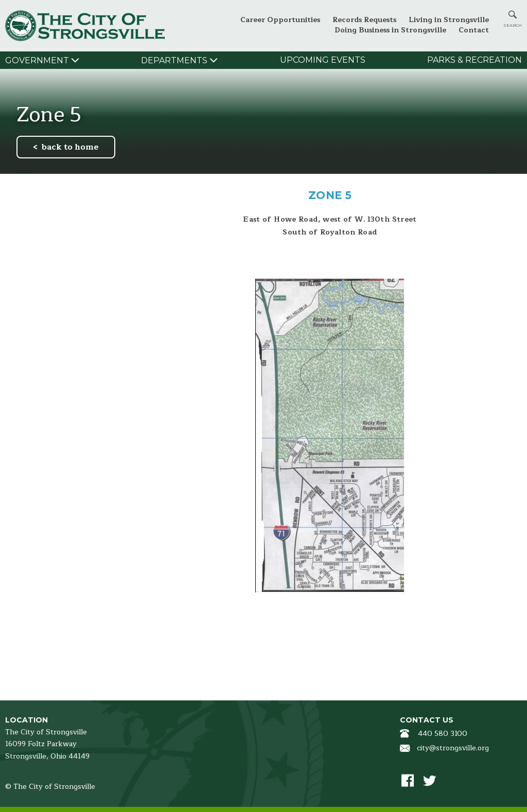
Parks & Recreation (475, 60)
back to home (70, 147)
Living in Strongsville (449, 20)
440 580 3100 (443, 734)
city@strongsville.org (453, 748)
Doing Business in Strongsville (390, 30)
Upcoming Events (323, 60)
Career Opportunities (280, 20)
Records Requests (364, 20)
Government (37, 60)
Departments (174, 60)
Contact (474, 30)
